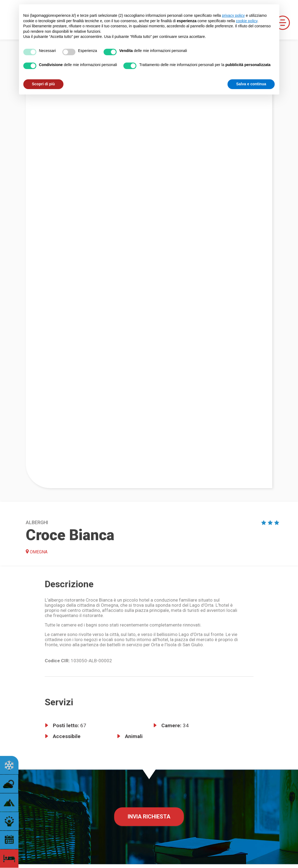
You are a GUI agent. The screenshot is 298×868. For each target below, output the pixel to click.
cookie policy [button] (247, 21)
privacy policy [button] (233, 15)
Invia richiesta (149, 817)
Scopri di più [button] (44, 84)
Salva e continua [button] (251, 84)
